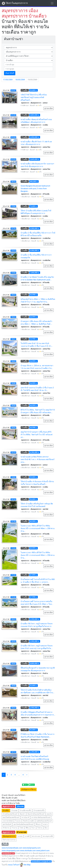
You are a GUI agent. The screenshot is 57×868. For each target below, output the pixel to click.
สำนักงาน (6, 828)
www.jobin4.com (43, 851)
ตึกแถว (38, 824)
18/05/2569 (20, 80)
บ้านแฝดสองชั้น (39, 810)
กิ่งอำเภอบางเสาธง (9, 840)
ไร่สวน (40, 828)
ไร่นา (33, 828)
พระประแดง (36, 836)
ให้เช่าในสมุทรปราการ (15, 3)
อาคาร (45, 824)
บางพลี (27, 836)
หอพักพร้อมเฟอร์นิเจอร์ (44, 821)
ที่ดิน (27, 828)
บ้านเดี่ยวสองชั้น (26, 810)
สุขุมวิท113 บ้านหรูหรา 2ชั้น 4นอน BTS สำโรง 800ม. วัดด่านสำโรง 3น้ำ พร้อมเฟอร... (36, 435)
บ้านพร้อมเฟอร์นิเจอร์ (10, 814)
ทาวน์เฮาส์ (25, 817)
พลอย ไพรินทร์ (16, 865)
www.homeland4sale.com (12, 848)
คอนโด (49, 814)
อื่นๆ (46, 828)
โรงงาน (15, 828)
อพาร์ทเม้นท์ (7, 824)
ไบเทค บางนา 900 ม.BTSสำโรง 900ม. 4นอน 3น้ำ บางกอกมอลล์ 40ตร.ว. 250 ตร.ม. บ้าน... (38, 528)
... (19, 775)
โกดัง (21, 828)
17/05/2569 (8, 80)
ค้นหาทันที (10, 73)
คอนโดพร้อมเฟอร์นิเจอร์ (11, 817)
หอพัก (32, 821)
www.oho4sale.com (28, 851)
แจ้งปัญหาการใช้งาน (28, 789)
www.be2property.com (32, 848)
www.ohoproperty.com (11, 851)
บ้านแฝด (14, 810)
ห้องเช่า (22, 814)
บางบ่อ (20, 836)
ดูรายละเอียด (49, 108)
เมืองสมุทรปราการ (9, 836)
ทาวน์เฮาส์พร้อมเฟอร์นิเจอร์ (41, 817)
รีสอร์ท (25, 821)
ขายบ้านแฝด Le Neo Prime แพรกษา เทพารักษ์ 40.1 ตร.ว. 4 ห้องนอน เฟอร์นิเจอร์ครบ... (38, 459)
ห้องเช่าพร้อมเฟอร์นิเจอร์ (36, 814)
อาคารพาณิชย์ (8, 821)
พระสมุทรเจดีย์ (48, 836)
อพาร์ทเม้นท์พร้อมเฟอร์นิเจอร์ (24, 824)
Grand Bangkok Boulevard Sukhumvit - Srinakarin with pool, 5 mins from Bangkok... (36, 189)
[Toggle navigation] (52, 3)
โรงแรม (18, 821)
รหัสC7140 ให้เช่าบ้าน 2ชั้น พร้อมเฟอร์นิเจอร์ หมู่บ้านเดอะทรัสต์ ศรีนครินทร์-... (34, 97)
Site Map (27, 865)
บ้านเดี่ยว (6, 810)
